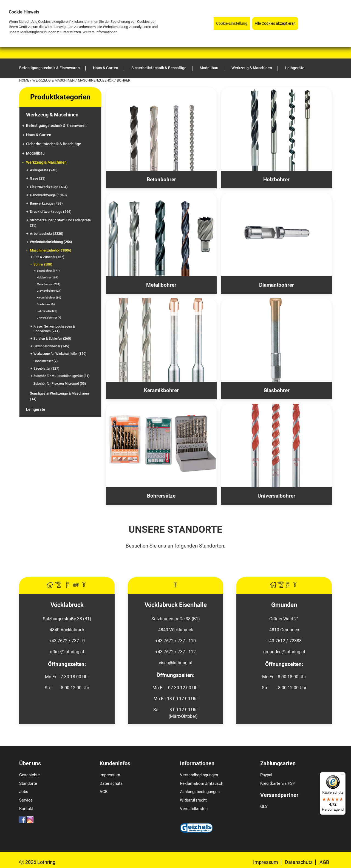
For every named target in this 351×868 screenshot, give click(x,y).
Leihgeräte (36, 410)
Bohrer (43, 264)
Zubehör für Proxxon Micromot (60, 384)
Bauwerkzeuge (46, 203)
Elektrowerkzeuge (49, 187)
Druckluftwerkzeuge (51, 212)
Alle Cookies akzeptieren (275, 23)
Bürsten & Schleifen (52, 339)
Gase (38, 178)
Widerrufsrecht (193, 800)
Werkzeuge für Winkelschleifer (60, 354)
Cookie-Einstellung (232, 23)
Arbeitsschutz (47, 234)
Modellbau (35, 153)
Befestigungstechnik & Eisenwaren (56, 126)
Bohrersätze (47, 311)
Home (25, 80)
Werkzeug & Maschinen (54, 80)
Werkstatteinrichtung (51, 242)
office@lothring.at (67, 652)
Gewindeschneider (51, 346)
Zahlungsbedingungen (200, 792)
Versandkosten (194, 809)
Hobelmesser (46, 361)
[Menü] (342, 775)
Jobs (24, 792)
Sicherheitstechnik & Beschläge (54, 144)
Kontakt (26, 809)
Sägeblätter (46, 369)
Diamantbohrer (49, 291)
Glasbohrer (46, 304)
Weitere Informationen (100, 32)
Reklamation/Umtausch (202, 783)
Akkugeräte (44, 170)
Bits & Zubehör (49, 257)
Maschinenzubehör (96, 80)
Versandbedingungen (199, 775)
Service (26, 800)
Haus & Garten (39, 135)
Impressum (110, 775)
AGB (104, 792)
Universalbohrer (49, 318)
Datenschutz (111, 783)
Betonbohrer (48, 271)
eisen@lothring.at (176, 663)
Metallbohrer (49, 284)
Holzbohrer (48, 277)
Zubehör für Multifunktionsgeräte (61, 376)
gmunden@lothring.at (284, 652)
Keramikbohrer (49, 298)
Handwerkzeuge (48, 195)
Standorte (28, 783)
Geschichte (29, 775)
